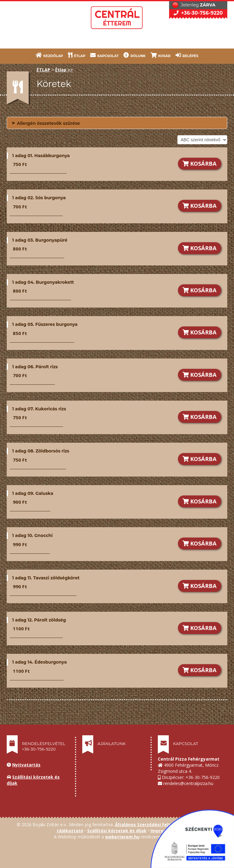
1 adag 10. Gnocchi (32, 535)
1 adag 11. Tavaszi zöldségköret (46, 578)
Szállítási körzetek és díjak (117, 831)
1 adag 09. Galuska (33, 493)
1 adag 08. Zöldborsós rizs (41, 451)
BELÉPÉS (187, 55)
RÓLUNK (135, 55)
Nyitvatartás (26, 765)
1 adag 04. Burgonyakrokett (43, 282)
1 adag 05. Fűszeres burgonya (45, 324)
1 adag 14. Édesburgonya (39, 662)
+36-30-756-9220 (198, 13)
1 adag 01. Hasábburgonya (41, 156)
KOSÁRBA (200, 164)
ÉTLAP (77, 55)
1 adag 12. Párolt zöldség (39, 620)
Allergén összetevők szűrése (46, 122)
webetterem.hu (122, 837)
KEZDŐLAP (49, 55)
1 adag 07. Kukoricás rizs (39, 409)
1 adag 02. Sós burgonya (39, 198)
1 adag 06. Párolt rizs (35, 367)
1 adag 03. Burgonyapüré (40, 240)
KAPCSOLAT (104, 55)
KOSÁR (161, 55)
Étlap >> (64, 70)
